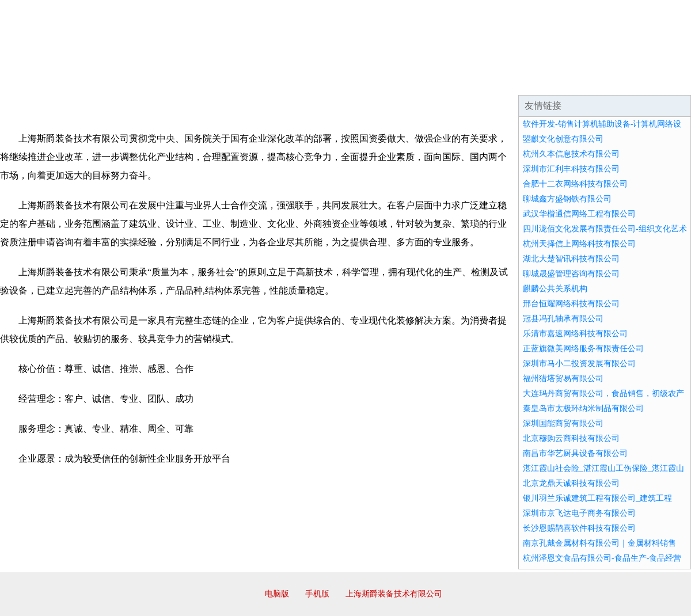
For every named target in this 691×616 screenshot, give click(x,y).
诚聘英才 (451, 81)
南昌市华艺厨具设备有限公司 (575, 453)
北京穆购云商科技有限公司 (571, 438)
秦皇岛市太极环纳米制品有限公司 (583, 408)
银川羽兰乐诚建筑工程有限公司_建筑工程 (597, 498)
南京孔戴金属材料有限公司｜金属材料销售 (599, 543)
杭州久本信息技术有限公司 (571, 154)
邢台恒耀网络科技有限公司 (571, 304)
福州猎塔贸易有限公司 (563, 379)
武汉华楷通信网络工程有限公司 (579, 214)
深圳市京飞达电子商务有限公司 (579, 513)
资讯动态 (590, 81)
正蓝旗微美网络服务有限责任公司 (583, 349)
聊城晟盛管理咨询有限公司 (571, 274)
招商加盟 (382, 81)
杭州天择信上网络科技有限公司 (579, 244)
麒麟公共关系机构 (555, 289)
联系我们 (521, 81)
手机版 (317, 594)
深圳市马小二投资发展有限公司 (579, 364)
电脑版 (277, 594)
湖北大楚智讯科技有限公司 (571, 259)
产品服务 (244, 81)
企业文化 (175, 81)
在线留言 (659, 81)
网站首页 (37, 81)
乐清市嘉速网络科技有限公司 (575, 334)
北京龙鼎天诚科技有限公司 (571, 483)
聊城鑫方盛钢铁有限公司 (567, 199)
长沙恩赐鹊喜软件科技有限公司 (579, 528)
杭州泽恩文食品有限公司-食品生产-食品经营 (602, 558)
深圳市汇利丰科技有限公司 (571, 169)
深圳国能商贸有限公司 (563, 423)
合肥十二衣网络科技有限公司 (575, 184)
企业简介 (106, 81)
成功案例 (313, 81)
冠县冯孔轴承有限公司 (563, 319)
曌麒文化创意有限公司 (563, 139)
